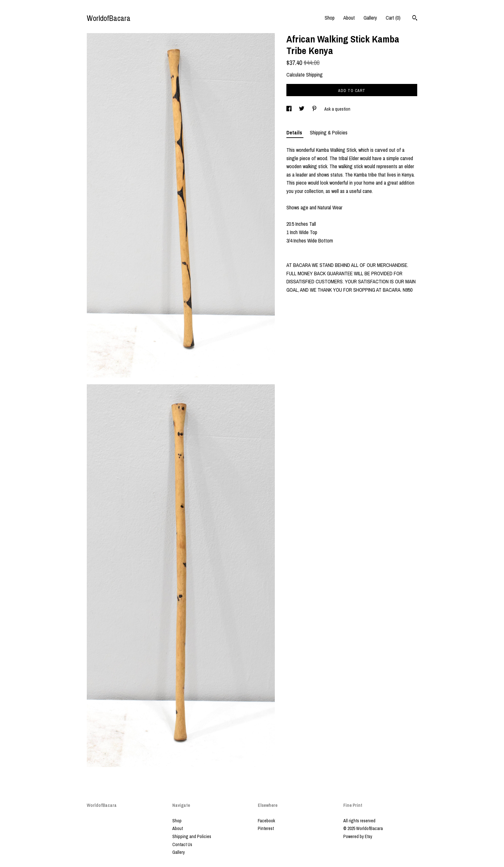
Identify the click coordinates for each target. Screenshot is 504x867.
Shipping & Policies (329, 132)
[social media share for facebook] (289, 109)
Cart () (393, 18)
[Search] (415, 19)
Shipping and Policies (192, 836)
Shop (330, 18)
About (349, 18)
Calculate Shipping (305, 75)
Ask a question (337, 109)
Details (295, 132)
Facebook (266, 821)
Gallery (370, 18)
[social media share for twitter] (302, 109)
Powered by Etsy (358, 836)
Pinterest (266, 828)
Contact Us (182, 844)
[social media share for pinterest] (315, 109)
